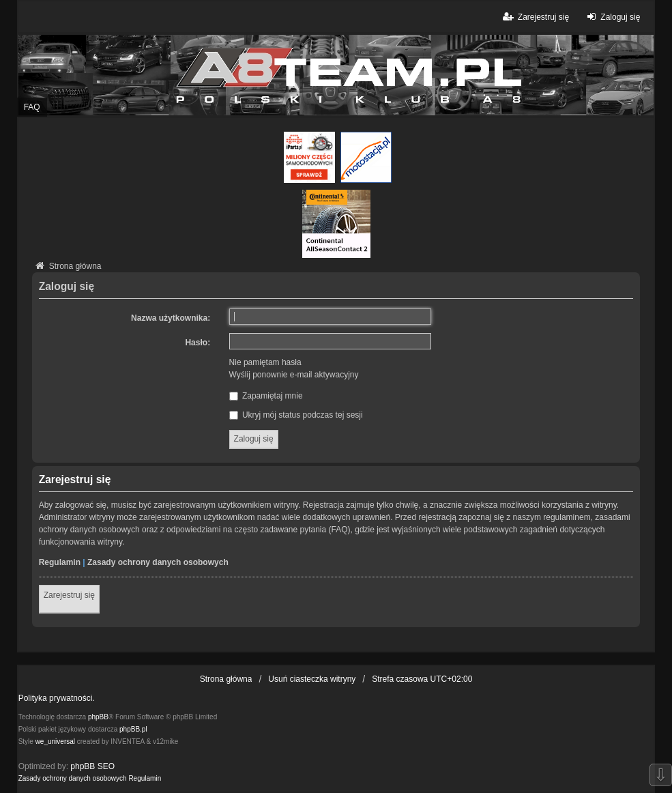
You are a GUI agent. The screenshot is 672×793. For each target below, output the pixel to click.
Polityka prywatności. (57, 698)
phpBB (98, 717)
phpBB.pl (133, 729)
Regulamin (60, 562)
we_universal (55, 741)
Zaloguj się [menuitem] (612, 17)
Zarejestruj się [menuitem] (535, 17)
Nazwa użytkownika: (171, 318)
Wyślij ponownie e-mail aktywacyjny (294, 375)
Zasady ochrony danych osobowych (158, 562)
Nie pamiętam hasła (265, 362)
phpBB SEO (92, 766)
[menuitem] (73, 779)
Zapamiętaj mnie (266, 396)
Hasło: (198, 343)
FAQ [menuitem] (32, 107)
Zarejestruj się (69, 595)
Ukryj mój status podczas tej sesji (296, 415)
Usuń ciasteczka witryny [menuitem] (312, 679)
